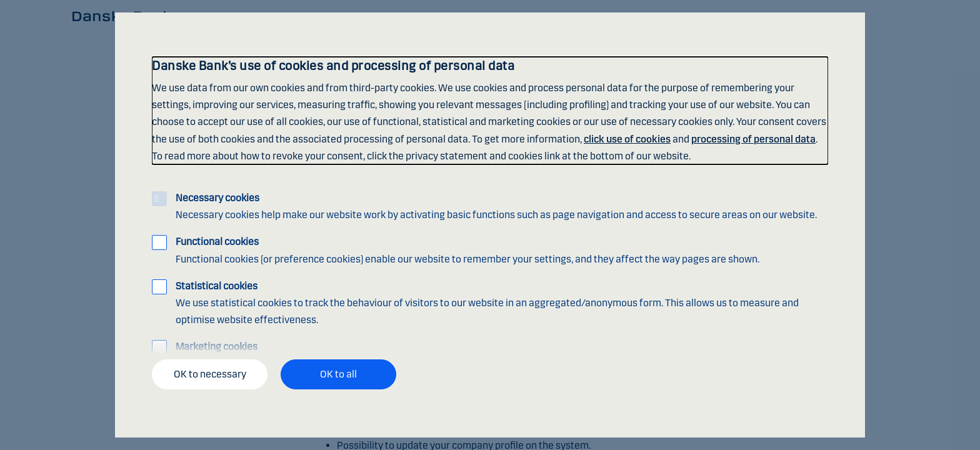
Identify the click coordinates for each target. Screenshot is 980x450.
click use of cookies (627, 139)
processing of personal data (753, 139)
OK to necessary (210, 374)
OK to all (338, 374)
